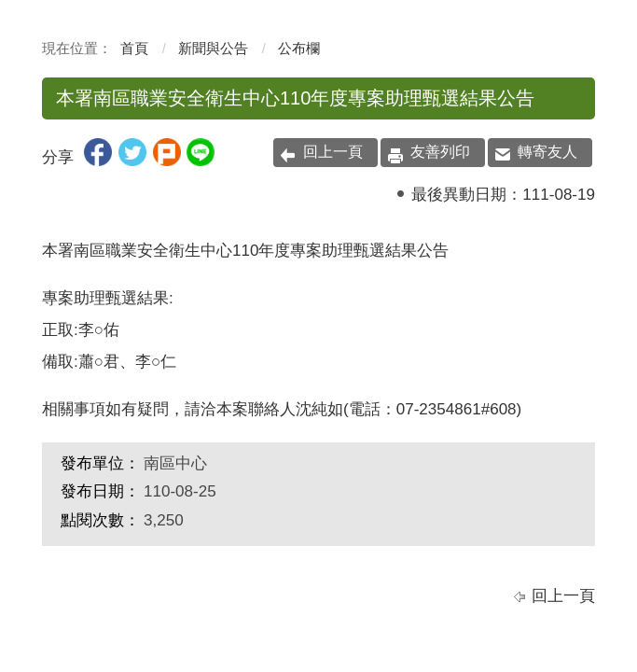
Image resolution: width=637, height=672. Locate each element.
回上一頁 (333, 152)
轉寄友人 (547, 152)
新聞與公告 (213, 48)
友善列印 (440, 152)
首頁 (134, 48)
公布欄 (299, 48)
